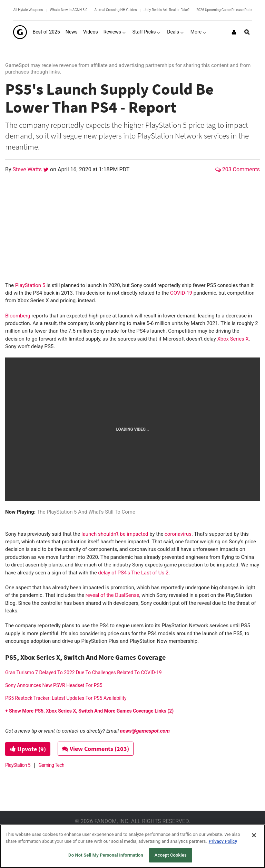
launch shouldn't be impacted (115, 534)
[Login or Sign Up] (234, 32)
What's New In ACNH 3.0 (69, 10)
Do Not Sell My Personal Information (106, 855)
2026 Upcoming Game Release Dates (225, 10)
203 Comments (238, 169)
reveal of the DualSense (112, 595)
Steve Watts (28, 169)
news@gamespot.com (145, 731)
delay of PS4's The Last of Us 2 (133, 573)
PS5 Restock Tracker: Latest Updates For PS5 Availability (66, 698)
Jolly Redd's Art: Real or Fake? (166, 10)
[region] (132, 846)
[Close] (254, 835)
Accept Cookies (171, 855)
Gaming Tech (51, 765)
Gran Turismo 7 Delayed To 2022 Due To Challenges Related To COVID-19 (84, 673)
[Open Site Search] (247, 32)
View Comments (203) (96, 749)
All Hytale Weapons (28, 10)
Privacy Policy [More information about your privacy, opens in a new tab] (223, 841)
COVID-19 (181, 293)
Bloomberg (18, 316)
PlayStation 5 (30, 285)
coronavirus (178, 534)
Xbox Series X (232, 339)
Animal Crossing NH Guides (115, 10)
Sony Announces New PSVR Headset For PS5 (54, 685)
